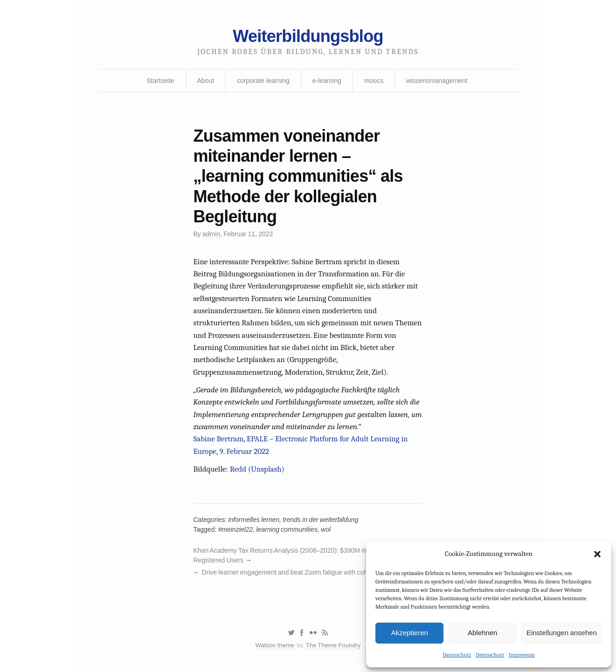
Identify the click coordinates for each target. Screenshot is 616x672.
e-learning (327, 81)
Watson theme (275, 645)
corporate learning (263, 81)
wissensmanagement (437, 81)
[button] (597, 554)
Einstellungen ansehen (562, 633)
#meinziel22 (236, 529)
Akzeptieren (410, 633)
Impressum (522, 655)
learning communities (287, 529)
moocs (374, 81)
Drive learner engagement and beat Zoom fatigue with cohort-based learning (311, 572)
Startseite (160, 81)
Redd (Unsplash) (257, 469)
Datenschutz (457, 655)
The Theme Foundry (333, 645)
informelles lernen (254, 520)
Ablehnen (482, 633)
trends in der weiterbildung (320, 520)
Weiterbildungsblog (308, 36)
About (206, 81)
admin (211, 234)
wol (326, 529)
